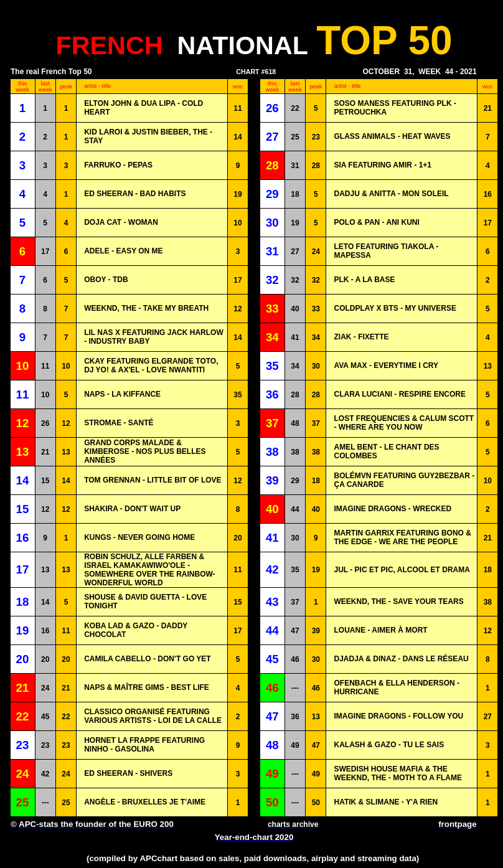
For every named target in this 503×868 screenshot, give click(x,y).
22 (295, 108)
